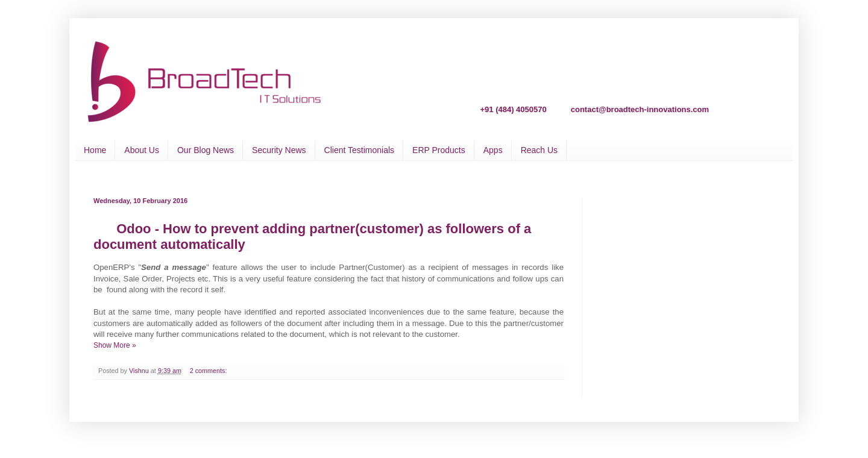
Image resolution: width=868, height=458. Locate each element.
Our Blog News (206, 150)
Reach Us (539, 150)
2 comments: (209, 371)
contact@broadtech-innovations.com (640, 109)
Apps (493, 150)
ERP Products (439, 150)
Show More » (115, 345)
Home (95, 150)
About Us (142, 150)
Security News (279, 150)
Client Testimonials (359, 150)
